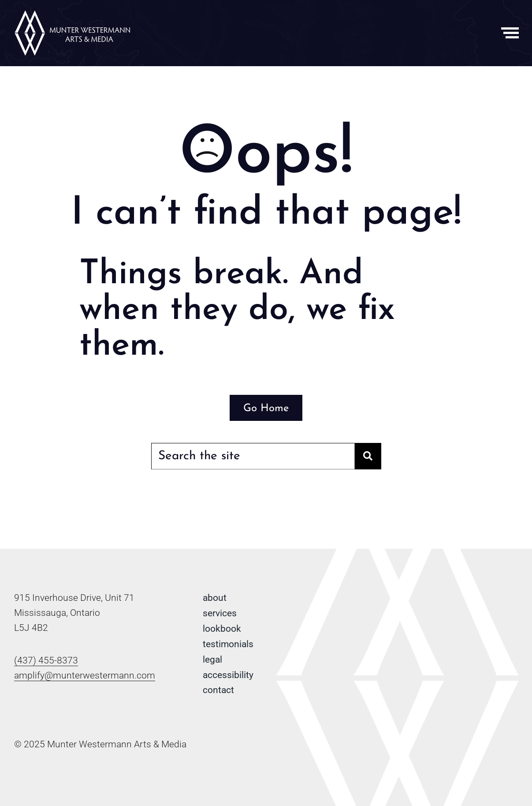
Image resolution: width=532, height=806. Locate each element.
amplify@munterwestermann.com (85, 675)
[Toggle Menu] (510, 33)
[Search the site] (253, 456)
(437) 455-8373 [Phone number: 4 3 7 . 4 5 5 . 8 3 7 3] (46, 660)
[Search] (368, 456)
